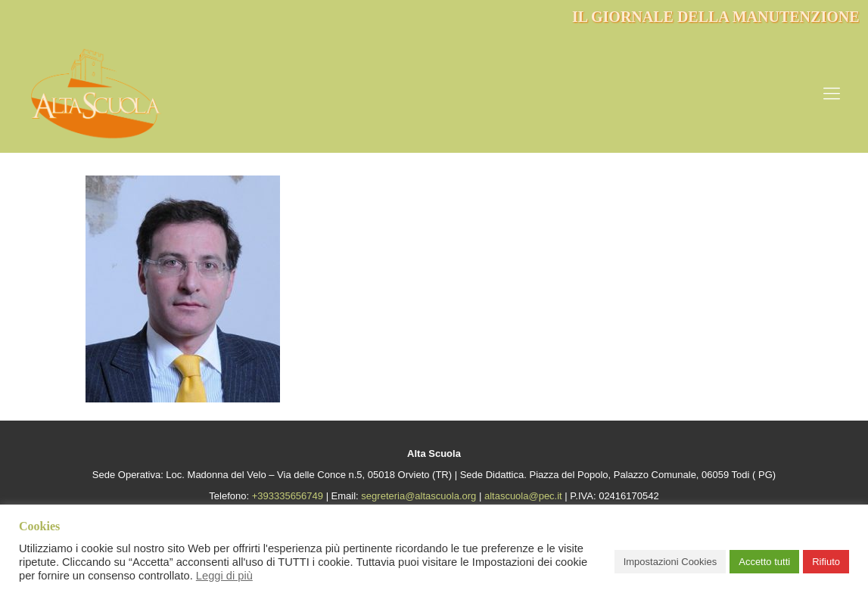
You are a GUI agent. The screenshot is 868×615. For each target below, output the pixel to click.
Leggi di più (224, 576)
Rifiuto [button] (826, 562)
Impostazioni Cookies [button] (670, 562)
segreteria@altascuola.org (418, 496)
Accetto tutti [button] (764, 562)
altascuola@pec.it (523, 496)
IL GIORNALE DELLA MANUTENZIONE (716, 17)
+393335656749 (288, 496)
